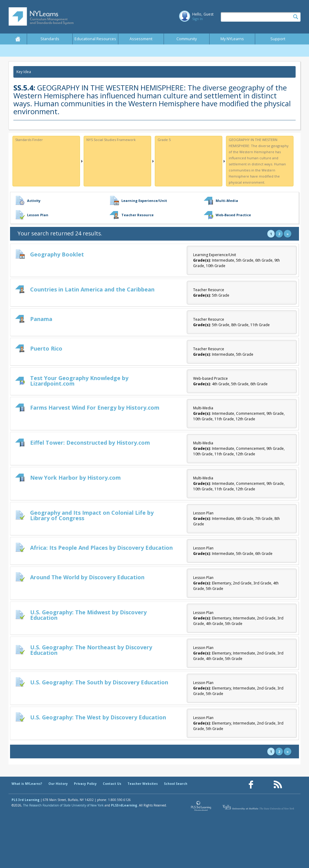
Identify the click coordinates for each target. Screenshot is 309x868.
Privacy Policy (85, 784)
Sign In (198, 19)
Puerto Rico (46, 348)
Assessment (141, 39)
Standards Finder (29, 140)
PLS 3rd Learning (26, 800)
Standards (50, 39)
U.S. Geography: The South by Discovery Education (99, 682)
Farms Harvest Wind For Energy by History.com (95, 408)
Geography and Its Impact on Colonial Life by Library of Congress (92, 515)
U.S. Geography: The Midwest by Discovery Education (88, 615)
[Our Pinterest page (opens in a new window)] (264, 785)
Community (187, 39)
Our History (58, 784)
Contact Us (112, 784)
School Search (176, 784)
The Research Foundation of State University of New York (63, 805)
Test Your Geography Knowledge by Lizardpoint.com (79, 381)
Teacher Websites (143, 784)
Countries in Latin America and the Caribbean (92, 289)
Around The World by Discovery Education (87, 577)
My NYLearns (232, 39)
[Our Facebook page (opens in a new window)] (251, 785)
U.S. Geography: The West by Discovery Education (98, 717)
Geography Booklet (57, 254)
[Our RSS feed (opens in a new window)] (278, 785)
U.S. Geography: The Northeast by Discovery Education (91, 650)
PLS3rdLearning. (125, 805)
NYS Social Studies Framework (111, 140)
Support (278, 39)
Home (18, 39)
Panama (41, 319)
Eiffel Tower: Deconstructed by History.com (90, 443)
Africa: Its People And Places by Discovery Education (101, 548)
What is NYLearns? (27, 784)
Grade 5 (164, 140)
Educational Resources (95, 39)
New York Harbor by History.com (75, 478)
